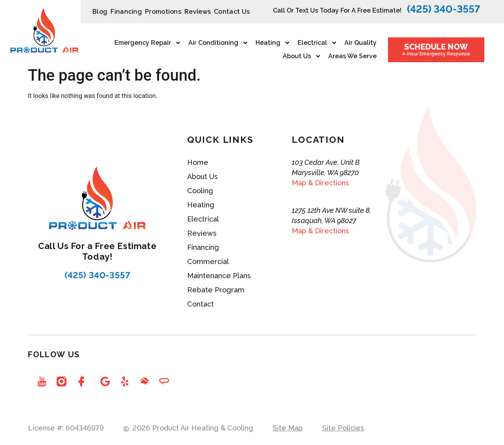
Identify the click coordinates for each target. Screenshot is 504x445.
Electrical (317, 43)
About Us (302, 56)
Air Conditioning (218, 43)
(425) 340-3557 (444, 9)
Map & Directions (320, 183)
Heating (273, 43)
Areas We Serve (352, 56)
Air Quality (361, 43)
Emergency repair (148, 43)
